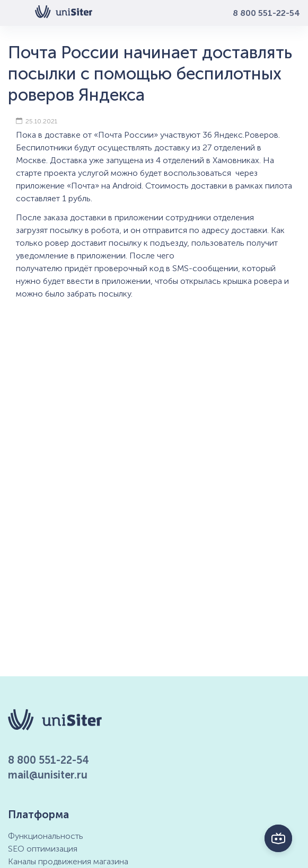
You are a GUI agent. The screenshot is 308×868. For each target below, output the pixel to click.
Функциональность (46, 836)
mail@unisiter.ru (48, 775)
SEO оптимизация (43, 849)
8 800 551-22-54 (266, 13)
